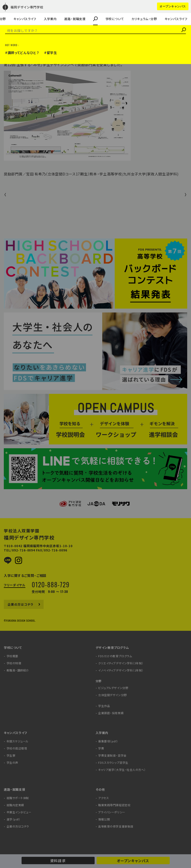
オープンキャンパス (133, 861)
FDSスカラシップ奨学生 (113, 763)
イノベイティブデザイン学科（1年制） (121, 670)
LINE (8, 560)
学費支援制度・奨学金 (112, 755)
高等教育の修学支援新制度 (116, 826)
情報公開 (104, 819)
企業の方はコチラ (19, 12)
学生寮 (11, 755)
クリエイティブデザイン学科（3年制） (121, 663)
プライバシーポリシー (112, 812)
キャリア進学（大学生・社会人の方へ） (122, 770)
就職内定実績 (15, 805)
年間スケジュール (18, 741)
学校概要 (12, 656)
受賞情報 (11, 48)
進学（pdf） (14, 819)
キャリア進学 (28, 12)
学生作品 (104, 706)
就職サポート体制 (18, 798)
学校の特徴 (14, 663)
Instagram (19, 560)
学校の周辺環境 (17, 748)
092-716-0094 (24, 550)
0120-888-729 (51, 584)
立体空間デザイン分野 (112, 695)
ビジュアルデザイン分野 (113, 688)
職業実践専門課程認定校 (114, 805)
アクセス (103, 798)
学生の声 (12, 12)
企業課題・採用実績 (20, 12)
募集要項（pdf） (108, 741)
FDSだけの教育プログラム (115, 656)
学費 (101, 748)
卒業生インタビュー (19, 812)
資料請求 (58, 861)
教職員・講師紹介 (18, 12)
